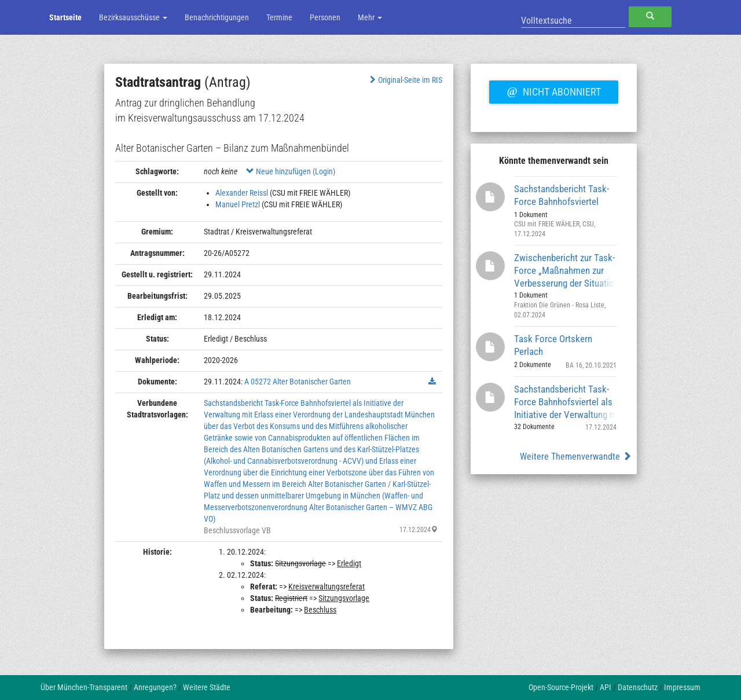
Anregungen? (155, 687)
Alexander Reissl (242, 193)
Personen (325, 17)
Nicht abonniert (553, 90)
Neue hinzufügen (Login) (291, 171)
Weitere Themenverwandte (576, 457)
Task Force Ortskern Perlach (553, 345)
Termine (279, 17)
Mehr (370, 17)
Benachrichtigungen (217, 17)
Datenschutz (638, 687)
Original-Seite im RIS (405, 80)
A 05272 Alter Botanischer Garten (298, 382)
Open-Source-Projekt (561, 687)
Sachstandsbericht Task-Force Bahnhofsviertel (562, 195)
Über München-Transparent (84, 687)
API (606, 687)
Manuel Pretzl (238, 204)
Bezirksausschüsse (133, 17)
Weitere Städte (207, 687)
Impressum (682, 687)
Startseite (65, 17)
